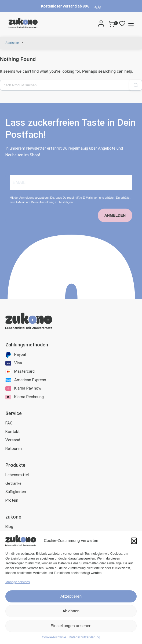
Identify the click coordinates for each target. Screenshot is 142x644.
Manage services (18, 582)
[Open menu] (131, 24)
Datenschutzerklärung (84, 637)
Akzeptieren (71, 596)
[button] (134, 541)
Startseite (12, 43)
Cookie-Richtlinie (54, 637)
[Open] (122, 23)
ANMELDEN (115, 215)
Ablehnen (71, 611)
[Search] (94, 23)
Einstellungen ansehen (71, 626)
